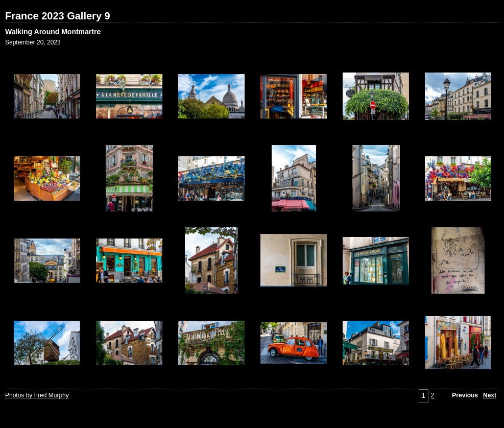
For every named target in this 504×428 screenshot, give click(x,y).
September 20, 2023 (33, 42)
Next (490, 395)
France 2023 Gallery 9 (58, 16)
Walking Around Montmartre (53, 32)
